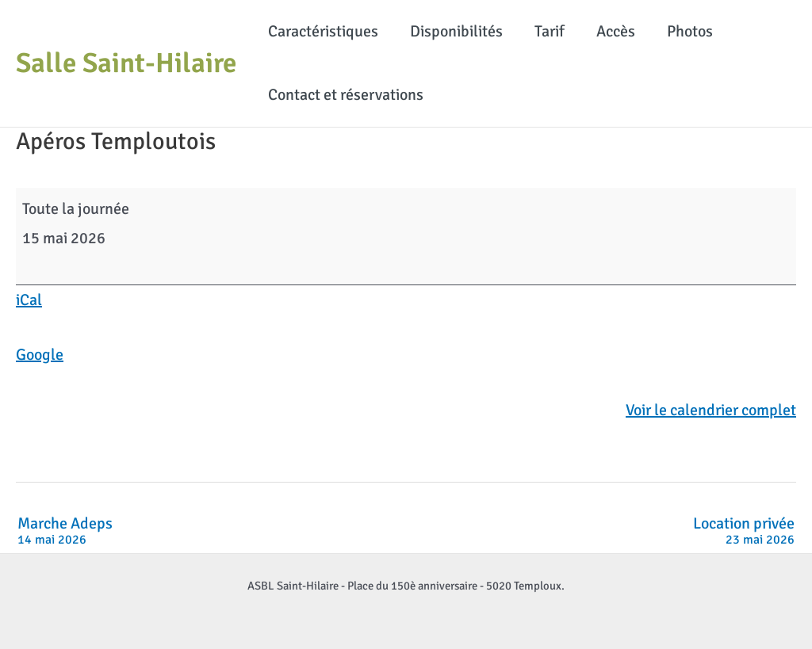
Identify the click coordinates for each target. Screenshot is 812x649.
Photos (690, 31)
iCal (29, 300)
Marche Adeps (65, 532)
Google (40, 355)
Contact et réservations (346, 95)
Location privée (744, 532)
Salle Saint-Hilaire (126, 63)
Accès (616, 31)
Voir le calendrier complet (711, 410)
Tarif (550, 31)
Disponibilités (456, 31)
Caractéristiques (323, 31)
